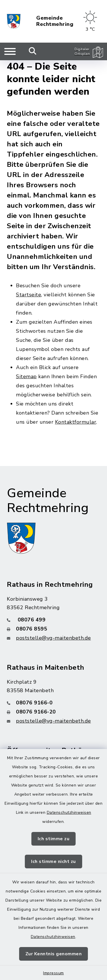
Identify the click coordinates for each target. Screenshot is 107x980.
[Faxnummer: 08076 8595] (53, 629)
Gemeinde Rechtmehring (55, 21)
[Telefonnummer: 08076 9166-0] (53, 703)
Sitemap (26, 376)
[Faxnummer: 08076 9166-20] (53, 712)
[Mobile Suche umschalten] (33, 51)
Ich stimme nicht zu (53, 862)
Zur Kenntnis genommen (54, 954)
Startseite (29, 295)
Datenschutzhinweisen (69, 812)
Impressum (53, 973)
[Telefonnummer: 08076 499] (53, 620)
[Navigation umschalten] (10, 51)
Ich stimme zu (54, 839)
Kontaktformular (76, 422)
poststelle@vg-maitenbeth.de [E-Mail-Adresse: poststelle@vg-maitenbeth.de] (53, 638)
